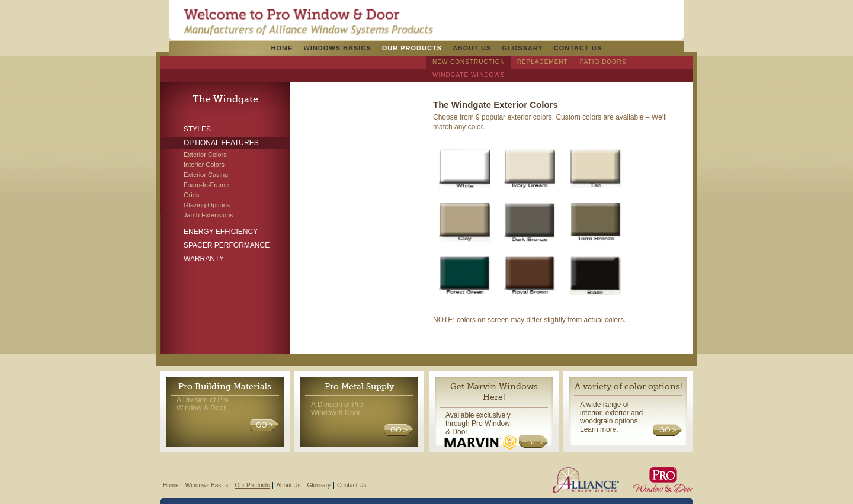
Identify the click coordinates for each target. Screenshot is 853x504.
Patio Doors (603, 62)
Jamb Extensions (209, 215)
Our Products (412, 48)
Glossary (522, 48)
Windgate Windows (469, 75)
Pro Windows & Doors (308, 22)
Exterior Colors (205, 155)
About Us (472, 48)
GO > (264, 425)
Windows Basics (337, 48)
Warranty (204, 259)
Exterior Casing (206, 175)
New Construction (469, 62)
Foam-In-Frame (206, 185)
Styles (197, 129)
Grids (191, 195)
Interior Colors (204, 165)
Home (282, 48)
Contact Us (578, 48)
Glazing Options (207, 205)
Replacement (543, 62)
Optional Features (221, 143)
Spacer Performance (227, 245)
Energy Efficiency (221, 232)
